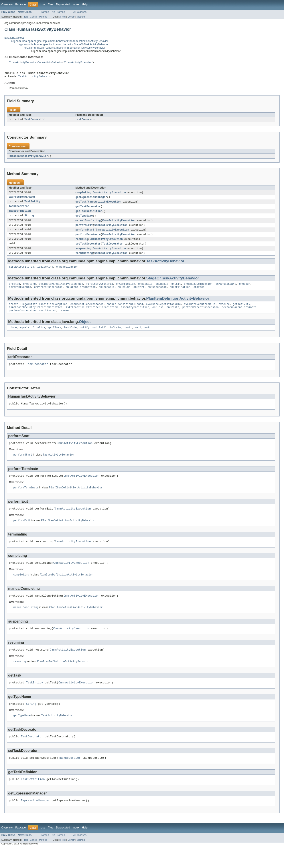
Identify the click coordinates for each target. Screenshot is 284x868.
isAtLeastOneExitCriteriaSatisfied (92, 314)
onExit (176, 290)
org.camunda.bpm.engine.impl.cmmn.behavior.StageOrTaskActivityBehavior (63, 44)
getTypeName (84, 219)
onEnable (162, 290)
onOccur (245, 290)
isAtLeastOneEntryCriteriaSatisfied (36, 314)
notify (85, 335)
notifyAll (100, 335)
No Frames (58, 12)
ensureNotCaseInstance (87, 311)
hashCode (70, 335)
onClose (158, 314)
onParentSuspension (48, 293)
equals (25, 335)
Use (43, 4)
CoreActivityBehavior (50, 62)
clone (13, 335)
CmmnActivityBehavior (22, 62)
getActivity (241, 311)
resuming (82, 243)
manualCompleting (88, 224)
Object (85, 329)
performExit (84, 229)
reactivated (47, 318)
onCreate (173, 314)
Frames (44, 12)
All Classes (80, 12)
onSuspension (157, 293)
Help (85, 4)
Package (21, 4)
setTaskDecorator (88, 248)
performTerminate (88, 238)
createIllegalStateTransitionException (38, 311)
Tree (51, 4)
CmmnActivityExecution (78, 62)
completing (83, 194)
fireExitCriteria (22, 272)
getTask (81, 204)
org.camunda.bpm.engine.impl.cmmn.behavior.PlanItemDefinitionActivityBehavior (60, 41)
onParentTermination (81, 293)
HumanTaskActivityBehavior (28, 158)
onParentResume (20, 293)
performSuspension (22, 318)
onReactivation (67, 272)
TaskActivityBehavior (35, 78)
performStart (85, 233)
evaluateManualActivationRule (61, 290)
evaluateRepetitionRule (163, 311)
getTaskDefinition (89, 214)
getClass (55, 335)
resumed (65, 318)
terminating (84, 258)
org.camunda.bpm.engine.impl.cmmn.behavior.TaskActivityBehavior (65, 48)
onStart (139, 293)
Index (76, 4)
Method (43, 17)
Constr (34, 17)
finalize (39, 335)
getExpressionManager (91, 199)
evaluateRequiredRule (200, 311)
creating (29, 290)
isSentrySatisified (135, 314)
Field (25, 17)
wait (129, 335)
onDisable (145, 290)
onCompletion (125, 290)
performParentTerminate (239, 314)
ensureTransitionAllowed (125, 311)
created (14, 290)
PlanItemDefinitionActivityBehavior (178, 305)
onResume (124, 293)
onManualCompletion (198, 290)
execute (224, 311)
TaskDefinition (20, 214)
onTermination (180, 293)
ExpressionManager (22, 199)
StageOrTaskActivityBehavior (173, 284)
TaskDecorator (35, 121)
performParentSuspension (200, 314)
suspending (83, 253)
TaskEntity (32, 204)
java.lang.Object (14, 38)
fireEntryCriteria (100, 290)
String (29, 219)
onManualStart (226, 290)
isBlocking (45, 272)
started (199, 293)
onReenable (107, 293)
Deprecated (63, 4)
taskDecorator (86, 121)
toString (116, 335)
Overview (7, 4)
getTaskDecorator (88, 209)
